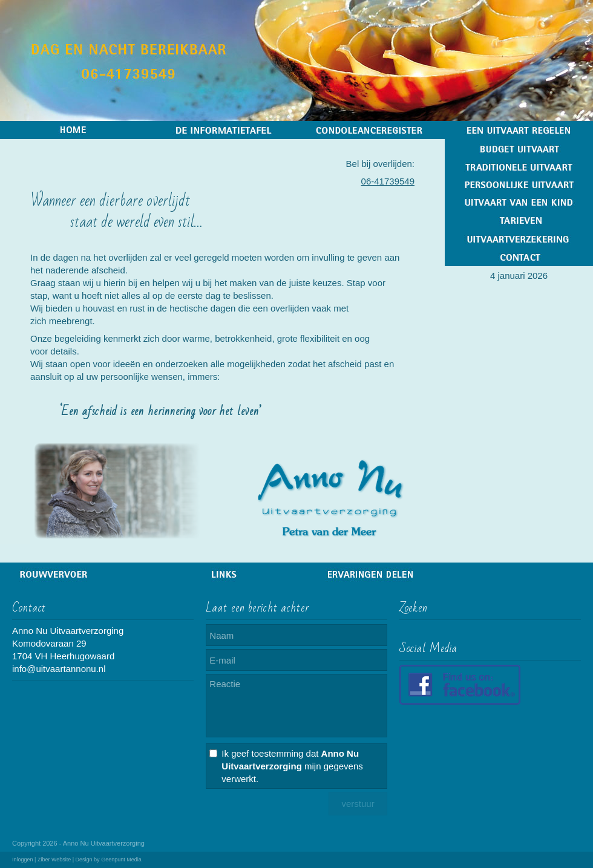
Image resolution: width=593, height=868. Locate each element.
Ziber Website (54, 860)
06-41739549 (388, 181)
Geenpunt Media (121, 860)
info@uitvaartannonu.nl (59, 669)
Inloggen (23, 860)
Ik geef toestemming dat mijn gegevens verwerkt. (292, 766)
